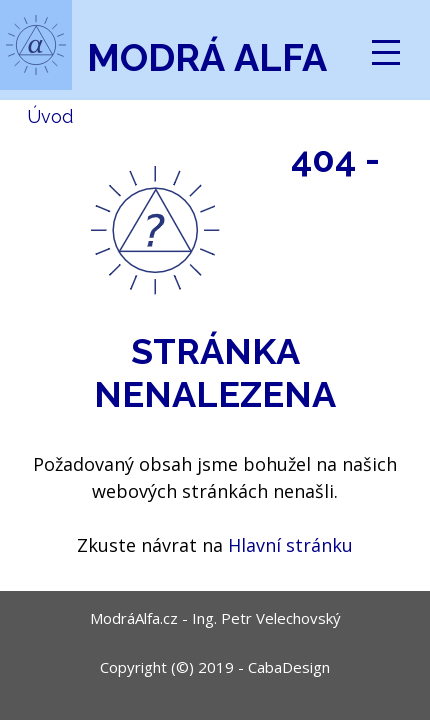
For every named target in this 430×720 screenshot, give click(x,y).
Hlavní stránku (290, 545)
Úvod (50, 116)
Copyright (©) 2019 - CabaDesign (215, 667)
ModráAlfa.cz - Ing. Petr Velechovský (215, 618)
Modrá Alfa (207, 58)
